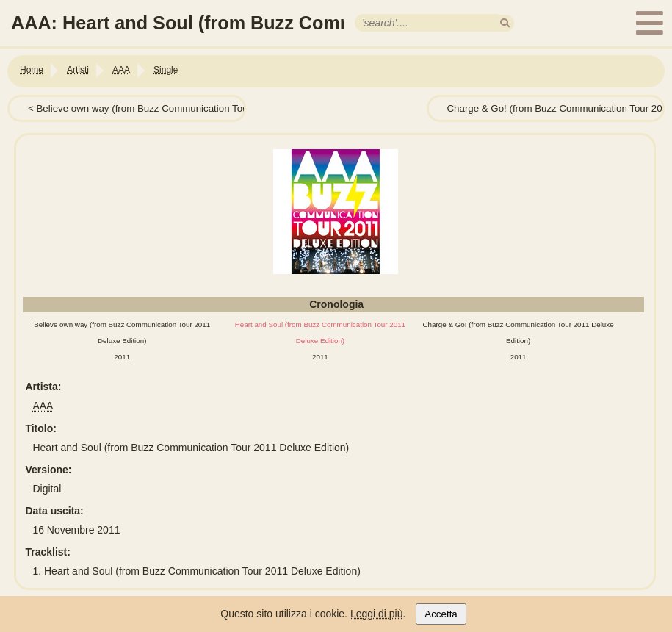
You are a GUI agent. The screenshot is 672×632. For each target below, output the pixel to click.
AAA (43, 406)
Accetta (441, 614)
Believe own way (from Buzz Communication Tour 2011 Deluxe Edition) (190, 108)
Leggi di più (377, 614)
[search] (505, 23)
